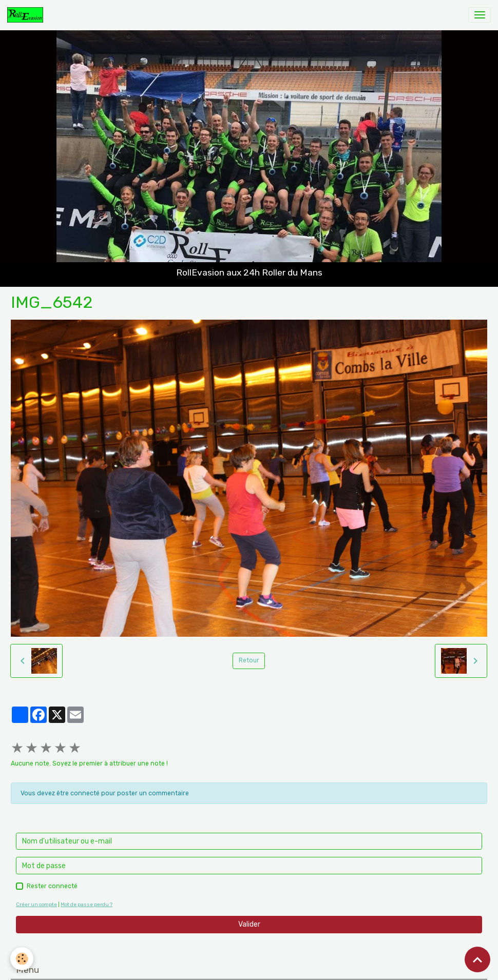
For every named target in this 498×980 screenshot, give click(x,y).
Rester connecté (52, 886)
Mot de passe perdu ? (87, 904)
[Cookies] (22, 959)
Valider (249, 924)
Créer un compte (36, 904)
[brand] (27, 15)
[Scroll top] (477, 959)
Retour (249, 660)
